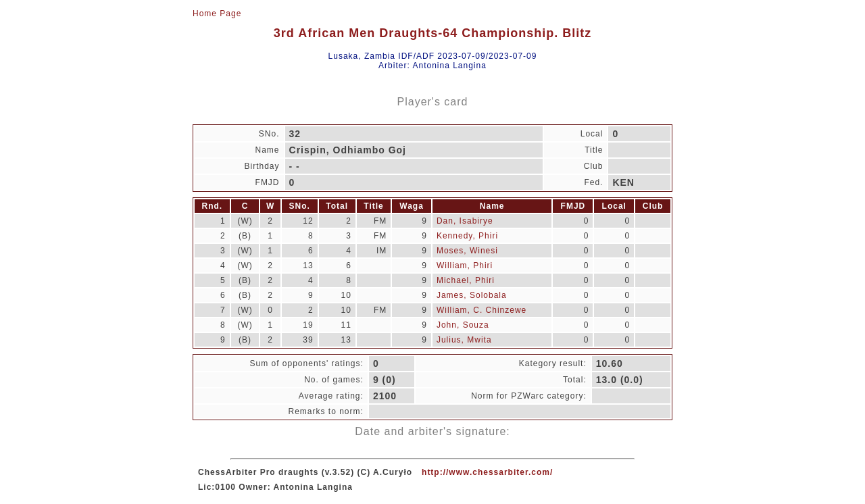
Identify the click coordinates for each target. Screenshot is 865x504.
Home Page (217, 14)
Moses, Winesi (467, 251)
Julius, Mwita (464, 340)
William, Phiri (465, 266)
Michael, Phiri (466, 280)
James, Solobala (472, 295)
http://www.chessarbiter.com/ (487, 472)
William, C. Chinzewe (481, 310)
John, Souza (463, 325)
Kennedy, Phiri (467, 236)
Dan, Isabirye (465, 221)
